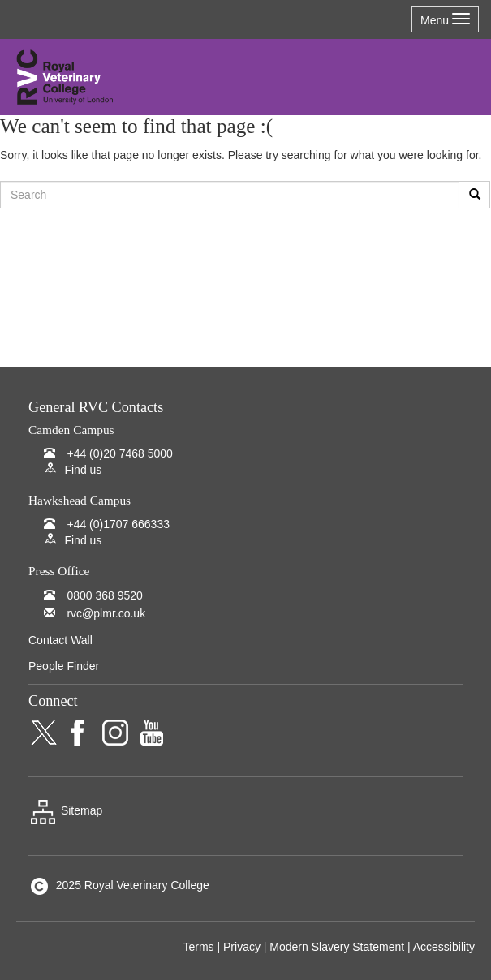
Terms (198, 947)
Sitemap (65, 810)
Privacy (242, 947)
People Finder (64, 666)
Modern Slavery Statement (337, 947)
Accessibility (444, 947)
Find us (83, 470)
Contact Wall (60, 640)
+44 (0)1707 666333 (118, 524)
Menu (445, 20)
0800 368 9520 (104, 595)
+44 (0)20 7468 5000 (119, 453)
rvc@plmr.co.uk (106, 613)
